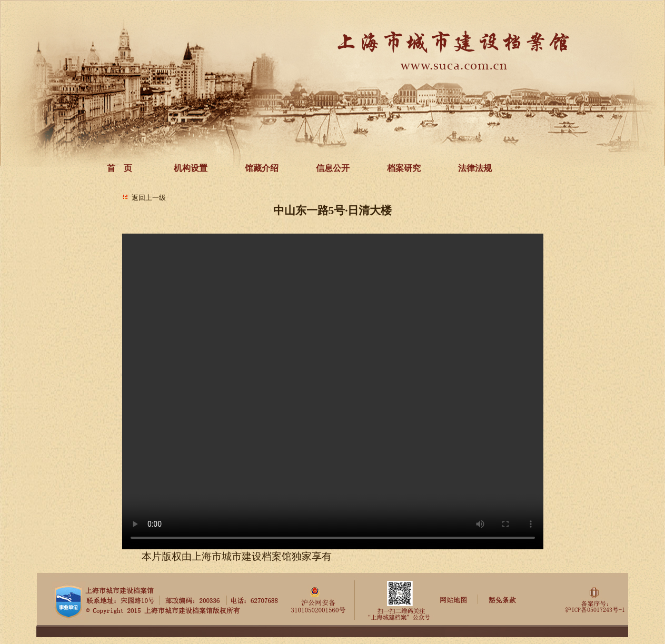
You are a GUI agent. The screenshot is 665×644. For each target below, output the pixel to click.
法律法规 (475, 168)
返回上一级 (149, 198)
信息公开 (333, 168)
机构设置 (191, 168)
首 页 (120, 168)
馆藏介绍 (262, 168)
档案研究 (404, 168)
